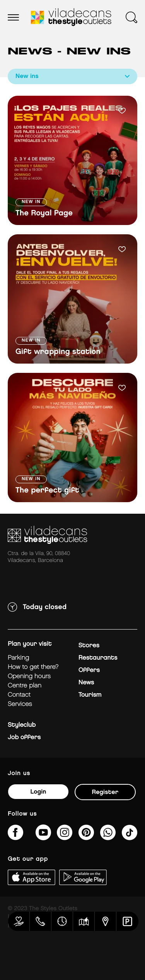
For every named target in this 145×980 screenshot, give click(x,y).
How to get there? (33, 667)
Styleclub (22, 725)
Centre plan (25, 686)
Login (38, 792)
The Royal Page (44, 213)
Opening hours (29, 676)
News (86, 683)
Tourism (90, 695)
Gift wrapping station (58, 352)
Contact (19, 695)
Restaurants (98, 658)
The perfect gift (47, 491)
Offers (89, 670)
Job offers (24, 737)
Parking (18, 658)
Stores (89, 646)
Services (20, 704)
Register (105, 792)
